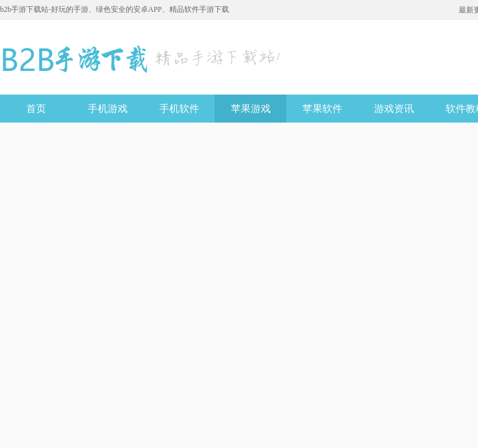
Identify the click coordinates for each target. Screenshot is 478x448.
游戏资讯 (394, 109)
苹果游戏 (251, 109)
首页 (36, 109)
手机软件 (179, 109)
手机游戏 (108, 109)
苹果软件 (322, 109)
